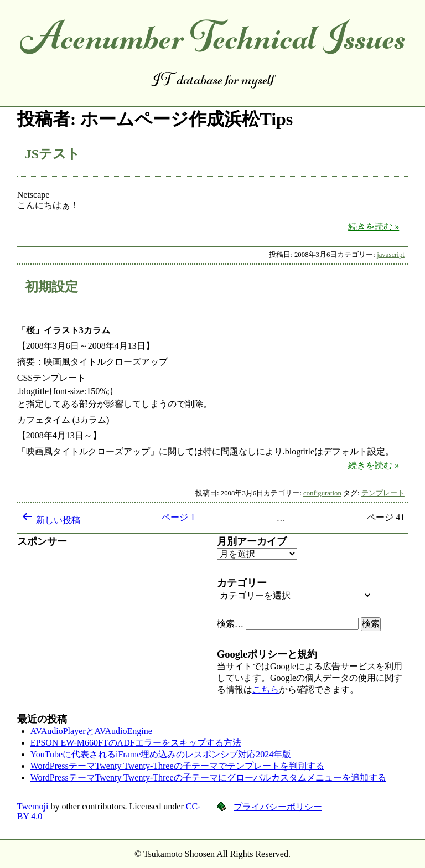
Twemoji (33, 806)
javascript (391, 255)
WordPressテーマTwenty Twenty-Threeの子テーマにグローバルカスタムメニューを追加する (208, 777)
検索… (230, 624)
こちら (266, 689)
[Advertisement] (113, 626)
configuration (322, 493)
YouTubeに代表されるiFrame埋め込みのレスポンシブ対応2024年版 (161, 754)
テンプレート (383, 493)
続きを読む (378, 226)
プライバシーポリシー (278, 807)
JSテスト (53, 154)
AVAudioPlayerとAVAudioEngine (91, 731)
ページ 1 (178, 517)
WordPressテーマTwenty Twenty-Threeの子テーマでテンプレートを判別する (177, 766)
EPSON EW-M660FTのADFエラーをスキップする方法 (136, 743)
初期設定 (51, 287)
